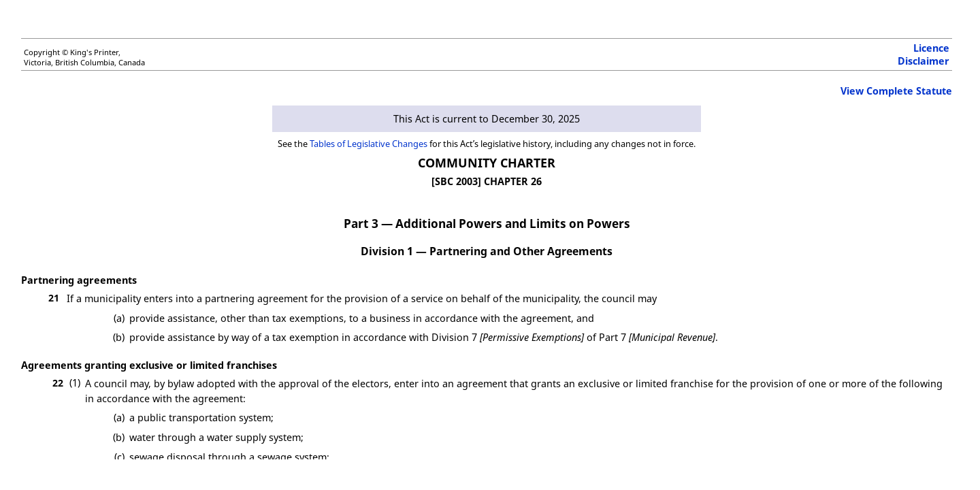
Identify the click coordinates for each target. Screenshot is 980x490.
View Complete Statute (896, 91)
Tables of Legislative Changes (369, 144)
